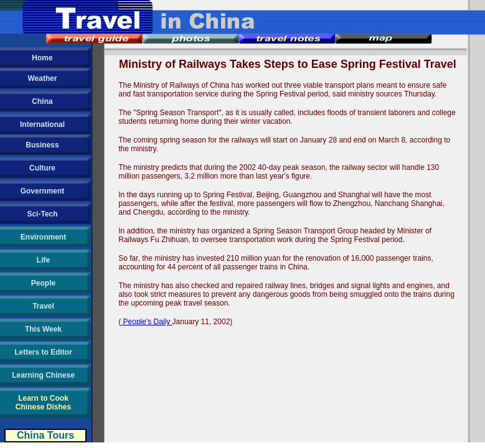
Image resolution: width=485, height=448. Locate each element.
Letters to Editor (43, 352)
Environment (43, 237)
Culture (42, 168)
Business (42, 145)
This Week (43, 329)
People (43, 283)
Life (43, 260)
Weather (42, 78)
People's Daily (146, 322)
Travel (43, 306)
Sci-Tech (42, 214)
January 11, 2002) (203, 322)
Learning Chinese (43, 375)
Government (43, 191)
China (42, 101)
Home (42, 58)
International (42, 124)
